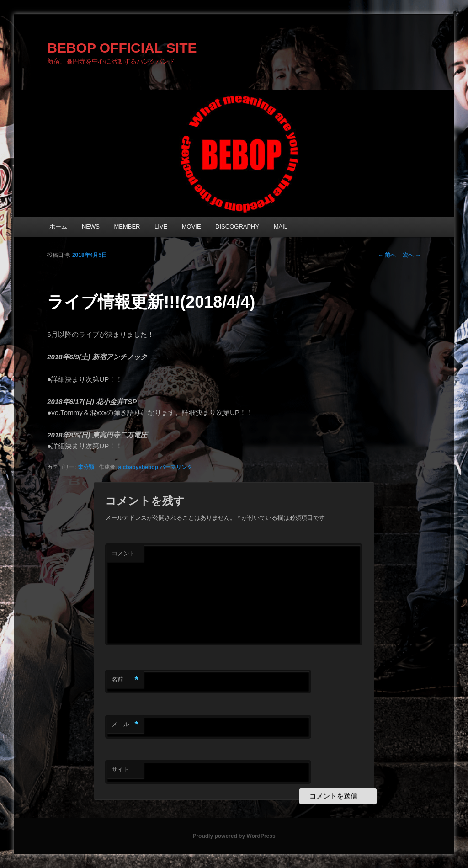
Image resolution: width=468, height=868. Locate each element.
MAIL (281, 226)
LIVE (161, 226)
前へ (387, 255)
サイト (120, 769)
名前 (125, 680)
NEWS (91, 226)
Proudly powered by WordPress (234, 836)
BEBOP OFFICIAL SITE (122, 48)
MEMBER (127, 226)
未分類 (86, 467)
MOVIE (191, 226)
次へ (412, 255)
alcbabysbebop (138, 467)
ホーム (58, 226)
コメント (123, 553)
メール (125, 725)
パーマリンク (176, 467)
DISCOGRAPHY (237, 226)
